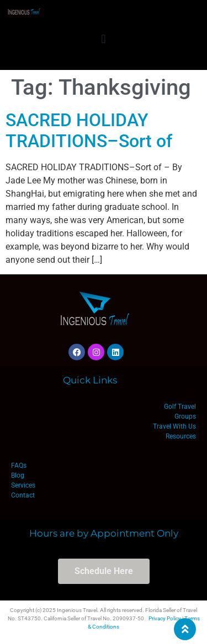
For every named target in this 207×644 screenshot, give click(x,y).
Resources (181, 436)
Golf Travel (180, 407)
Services (23, 485)
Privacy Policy (165, 618)
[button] (104, 39)
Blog (18, 475)
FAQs (19, 466)
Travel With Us (174, 426)
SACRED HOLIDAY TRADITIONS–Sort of (89, 131)
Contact (23, 495)
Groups (185, 416)
